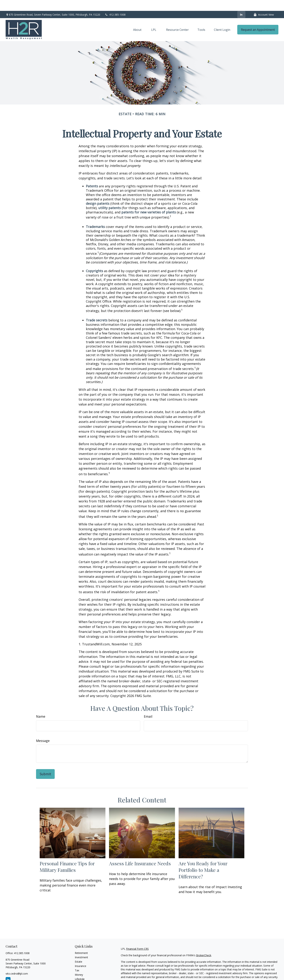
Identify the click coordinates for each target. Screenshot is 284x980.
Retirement (81, 942)
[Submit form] (45, 763)
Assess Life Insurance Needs (140, 852)
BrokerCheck (204, 944)
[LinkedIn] (241, 4)
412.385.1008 (22, 942)
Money (79, 964)
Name (41, 706)
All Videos (80, 977)
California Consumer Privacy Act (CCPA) (240, 973)
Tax (77, 959)
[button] (137, 19)
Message (43, 730)
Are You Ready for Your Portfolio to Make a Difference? (203, 859)
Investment (81, 946)
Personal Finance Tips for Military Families (67, 856)
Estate (79, 951)
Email (148, 706)
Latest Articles (83, 972)
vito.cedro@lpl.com (17, 963)
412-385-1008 (115, 4)
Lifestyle (80, 968)
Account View (264, 4)
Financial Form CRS (137, 938)
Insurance (81, 955)
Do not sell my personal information (216, 976)
